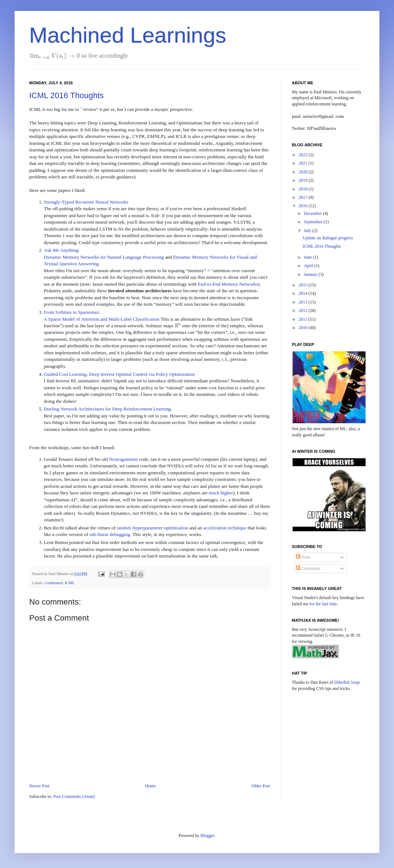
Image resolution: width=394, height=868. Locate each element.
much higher (221, 493)
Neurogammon (123, 459)
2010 (304, 328)
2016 (304, 206)
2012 (304, 310)
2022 (304, 155)
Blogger (208, 836)
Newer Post (39, 786)
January (311, 274)
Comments (308, 568)
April (309, 266)
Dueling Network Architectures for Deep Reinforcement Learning (107, 409)
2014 (304, 293)
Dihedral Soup (347, 682)
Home (150, 786)
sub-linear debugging (110, 534)
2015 (304, 285)
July (308, 231)
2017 (304, 197)
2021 (304, 163)
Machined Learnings (128, 35)
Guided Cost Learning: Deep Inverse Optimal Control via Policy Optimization (119, 374)
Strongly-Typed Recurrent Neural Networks (86, 202)
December (313, 213)
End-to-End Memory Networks (228, 284)
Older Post (261, 786)
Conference (54, 583)
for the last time (323, 604)
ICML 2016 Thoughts (66, 95)
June (308, 257)
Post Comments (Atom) (74, 796)
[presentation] (55, 56)
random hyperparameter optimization (152, 528)
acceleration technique (225, 528)
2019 (304, 180)
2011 (304, 319)
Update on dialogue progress (328, 238)
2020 (304, 172)
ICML (70, 583)
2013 (304, 302)
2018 (304, 189)
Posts (303, 557)
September (314, 222)
